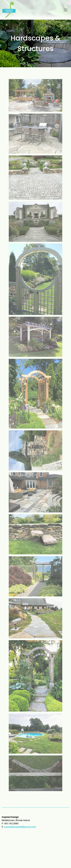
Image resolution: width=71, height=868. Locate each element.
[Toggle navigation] (66, 10)
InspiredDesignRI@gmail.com (20, 827)
